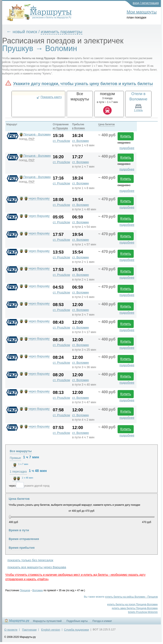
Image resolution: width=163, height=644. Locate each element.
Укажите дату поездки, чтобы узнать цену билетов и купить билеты (83, 84)
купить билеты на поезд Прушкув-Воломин (132, 604)
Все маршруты (21, 451)
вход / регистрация (146, 3)
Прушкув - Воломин (35, 134)
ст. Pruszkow (61, 141)
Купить (126, 136)
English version (51, 630)
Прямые (15, 458)
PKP (31, 139)
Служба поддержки (77, 630)
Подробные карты (77, 621)
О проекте (11, 630)
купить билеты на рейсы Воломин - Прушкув (131, 597)
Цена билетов (19, 499)
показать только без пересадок (30, 560)
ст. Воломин (81, 141)
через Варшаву (39, 198)
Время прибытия (22, 548)
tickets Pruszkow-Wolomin (143, 612)
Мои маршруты (142, 12)
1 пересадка (18, 472)
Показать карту (51, 97)
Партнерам (29, 630)
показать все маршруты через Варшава (37, 567)
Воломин (38, 590)
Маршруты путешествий (47, 621)
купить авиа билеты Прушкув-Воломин (135, 608)
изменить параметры (62, 32)
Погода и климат (102, 621)
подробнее (127, 148)
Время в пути (19, 530)
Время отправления (24, 539)
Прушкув (25, 590)
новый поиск (25, 32)
